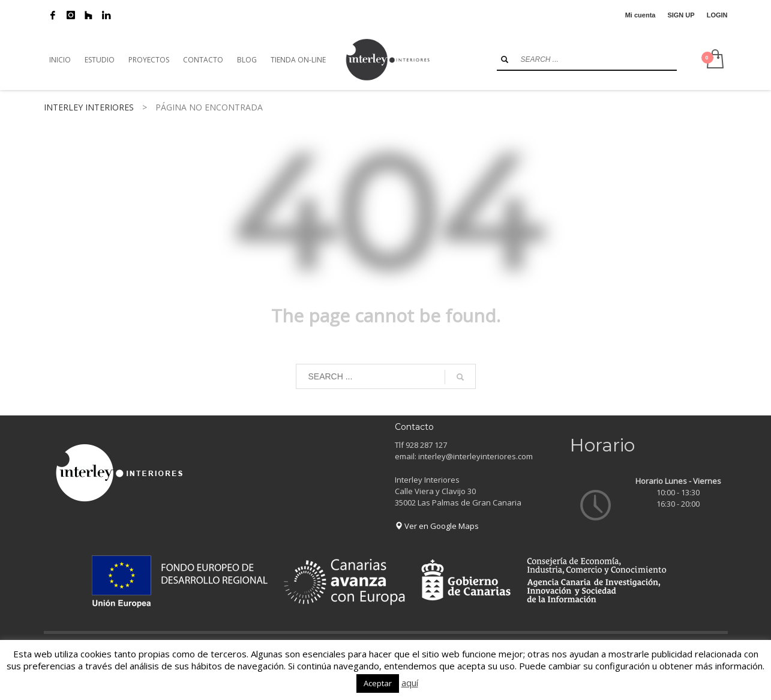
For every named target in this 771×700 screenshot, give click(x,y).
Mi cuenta (640, 15)
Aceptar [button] (378, 683)
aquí (410, 683)
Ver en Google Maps (437, 526)
